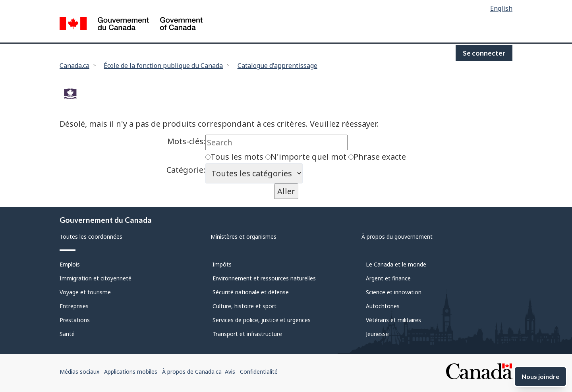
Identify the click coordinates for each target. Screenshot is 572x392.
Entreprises (74, 306)
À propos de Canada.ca (192, 372)
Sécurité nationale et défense (251, 292)
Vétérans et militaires (393, 320)
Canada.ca (74, 66)
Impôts (222, 264)
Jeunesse (377, 334)
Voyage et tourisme (85, 292)
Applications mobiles (131, 372)
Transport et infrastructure (247, 334)
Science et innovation (394, 292)
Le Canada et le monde (396, 264)
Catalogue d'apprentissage (277, 66)
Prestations (75, 320)
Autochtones (383, 306)
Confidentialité (259, 372)
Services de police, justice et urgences (262, 320)
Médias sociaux (79, 372)
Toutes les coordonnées (91, 237)
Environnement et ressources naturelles (264, 278)
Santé (67, 334)
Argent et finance (388, 278)
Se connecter (484, 53)
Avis (230, 372)
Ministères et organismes (243, 237)
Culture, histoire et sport (244, 306)
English (501, 8)
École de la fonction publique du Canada (163, 66)
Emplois (70, 264)
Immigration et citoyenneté (96, 278)
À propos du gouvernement (397, 237)
